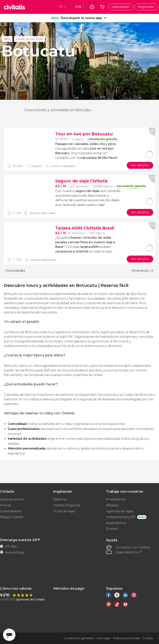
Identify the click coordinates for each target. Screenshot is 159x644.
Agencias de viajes (119, 511)
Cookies (148, 638)
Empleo (112, 529)
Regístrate (146, 7)
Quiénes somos (12, 499)
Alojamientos (116, 523)
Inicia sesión (121, 7)
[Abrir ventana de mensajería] (9, 635)
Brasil (7, 39)
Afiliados (112, 505)
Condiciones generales (79, 638)
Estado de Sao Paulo (30, 39)
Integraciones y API (121, 517)
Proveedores (116, 499)
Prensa (5, 505)
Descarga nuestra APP (20, 540)
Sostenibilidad (11, 511)
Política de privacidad (126, 638)
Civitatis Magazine (67, 505)
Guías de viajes (64, 511)
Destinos (60, 499)
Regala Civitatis (12, 517)
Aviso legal (103, 638)
